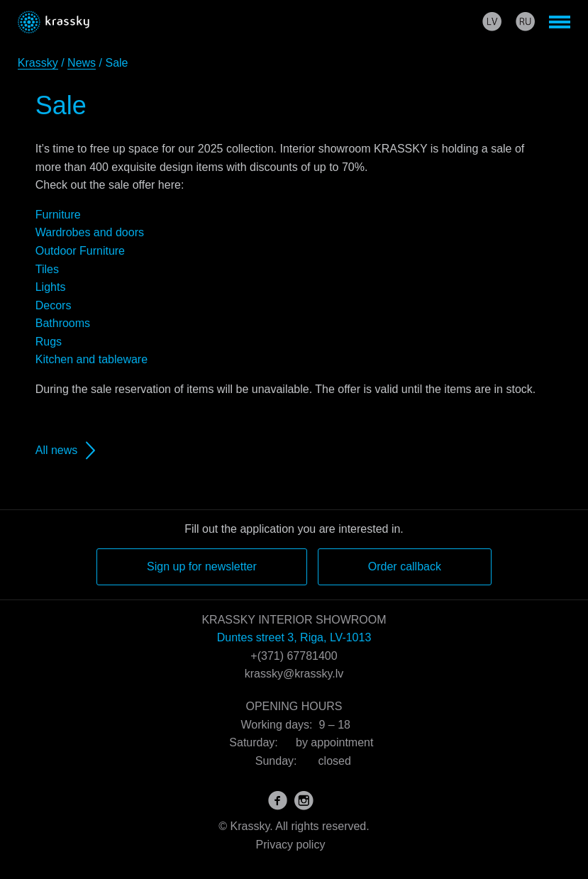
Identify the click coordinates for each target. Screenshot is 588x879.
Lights (51, 287)
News (82, 63)
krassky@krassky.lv (294, 674)
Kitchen (54, 359)
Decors (54, 305)
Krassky (38, 63)
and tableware (110, 359)
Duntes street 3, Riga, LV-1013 (294, 637)
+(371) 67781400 (294, 656)
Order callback (405, 566)
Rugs (49, 342)
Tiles (47, 269)
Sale (61, 105)
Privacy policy (291, 845)
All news (57, 450)
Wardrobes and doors (90, 232)
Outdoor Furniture (80, 251)
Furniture (58, 215)
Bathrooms (63, 323)
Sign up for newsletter (202, 566)
